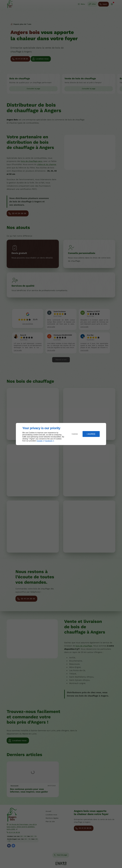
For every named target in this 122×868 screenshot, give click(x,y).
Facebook (48, 441)
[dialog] (61, 434)
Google (40, 441)
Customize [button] (75, 434)
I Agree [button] (91, 434)
